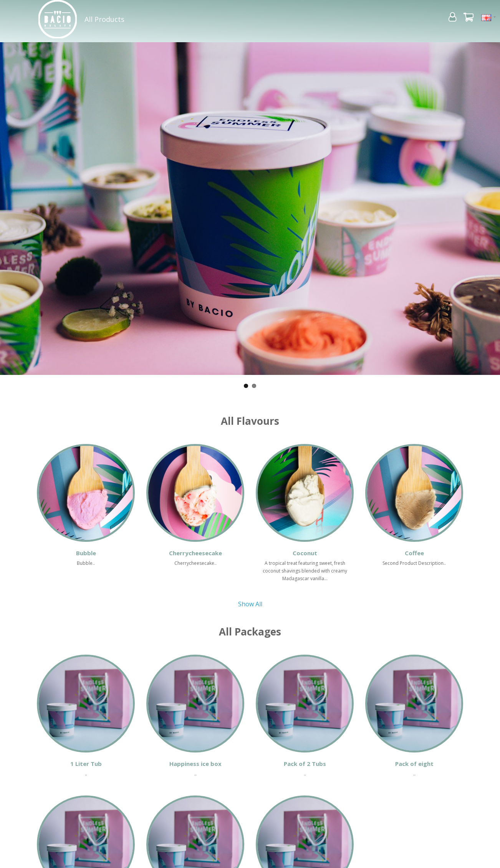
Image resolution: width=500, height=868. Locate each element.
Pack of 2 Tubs (305, 764)
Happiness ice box (195, 764)
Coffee (414, 553)
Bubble (86, 553)
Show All (250, 604)
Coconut (305, 553)
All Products (104, 19)
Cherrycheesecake (195, 553)
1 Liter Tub (86, 764)
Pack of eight (414, 764)
